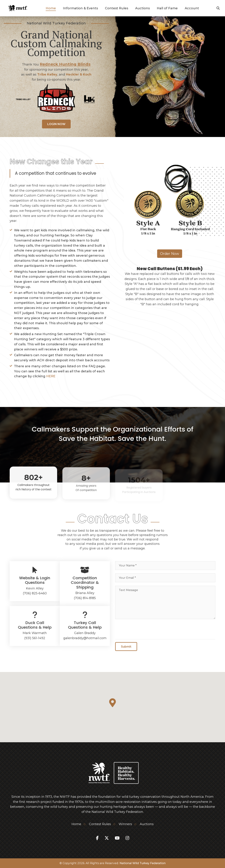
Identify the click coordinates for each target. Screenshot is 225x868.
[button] (112, 703)
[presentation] (142, 629)
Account (192, 8)
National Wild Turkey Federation (143, 863)
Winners (125, 824)
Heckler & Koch (79, 74)
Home (51, 8)
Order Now (170, 254)
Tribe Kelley (47, 74)
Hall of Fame (167, 8)
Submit (126, 648)
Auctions (142, 8)
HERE (51, 376)
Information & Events (80, 8)
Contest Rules (117, 8)
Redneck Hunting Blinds (65, 64)
